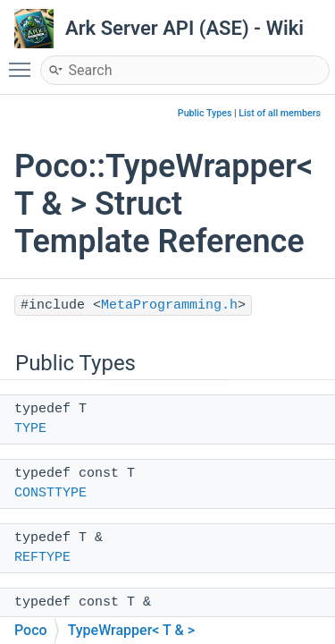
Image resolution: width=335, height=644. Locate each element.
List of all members (280, 113)
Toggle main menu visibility (24, 62)
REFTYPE (42, 558)
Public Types (205, 113)
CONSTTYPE (50, 493)
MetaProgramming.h (169, 305)
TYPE (30, 429)
